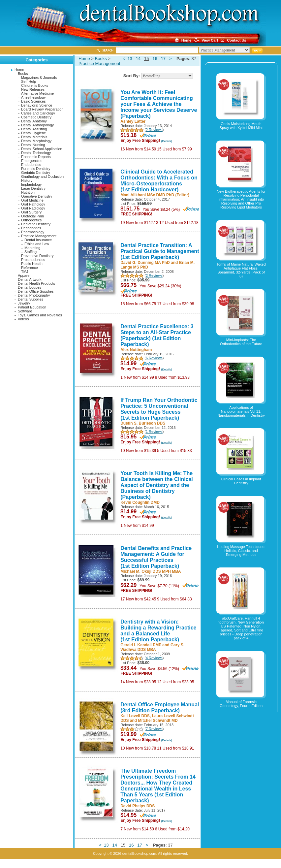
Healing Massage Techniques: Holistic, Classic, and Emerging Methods (241, 551)
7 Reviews (154, 729)
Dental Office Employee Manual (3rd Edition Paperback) (160, 707)
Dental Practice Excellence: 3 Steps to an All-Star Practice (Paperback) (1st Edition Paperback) (157, 335)
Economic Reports (36, 157)
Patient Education (32, 307)
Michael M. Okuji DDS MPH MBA (151, 571)
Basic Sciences (33, 101)
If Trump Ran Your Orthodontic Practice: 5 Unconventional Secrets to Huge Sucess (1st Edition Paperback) (159, 409)
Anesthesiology (33, 97)
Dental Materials (34, 137)
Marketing (32, 248)
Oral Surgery (31, 212)
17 (163, 59)
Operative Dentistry (37, 196)
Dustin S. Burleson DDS (143, 423)
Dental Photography (34, 295)
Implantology (31, 184)
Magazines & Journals (39, 78)
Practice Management (39, 236)
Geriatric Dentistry (36, 173)
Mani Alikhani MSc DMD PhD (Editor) (155, 195)
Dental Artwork (30, 279)
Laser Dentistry (33, 188)
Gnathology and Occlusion (42, 177)
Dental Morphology (36, 141)
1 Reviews (154, 432)
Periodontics (31, 228)
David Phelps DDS (138, 806)
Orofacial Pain (32, 216)
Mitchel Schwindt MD (158, 721)
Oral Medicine (32, 200)
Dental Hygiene (33, 133)
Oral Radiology (33, 208)
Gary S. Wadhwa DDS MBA (152, 647)
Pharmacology (33, 232)
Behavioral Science (37, 105)
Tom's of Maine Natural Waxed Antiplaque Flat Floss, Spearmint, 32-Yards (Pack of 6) (241, 270)
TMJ (25, 272)
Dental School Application (42, 149)
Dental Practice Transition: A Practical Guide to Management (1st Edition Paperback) (160, 251)
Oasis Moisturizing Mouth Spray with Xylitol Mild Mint (241, 126)
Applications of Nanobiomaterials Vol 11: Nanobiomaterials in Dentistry (241, 411)
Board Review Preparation (42, 109)
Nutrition (28, 192)
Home (19, 70)
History (27, 180)
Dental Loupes (30, 287)
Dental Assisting (34, 129)
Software (25, 311)
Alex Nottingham (136, 350)
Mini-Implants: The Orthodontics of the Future (241, 342)
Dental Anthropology (37, 125)
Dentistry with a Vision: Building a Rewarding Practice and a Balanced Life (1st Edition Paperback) (158, 631)
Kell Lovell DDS (135, 716)
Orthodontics (31, 220)
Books (23, 74)
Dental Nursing (33, 145)
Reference (30, 268)
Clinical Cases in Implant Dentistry (241, 481)
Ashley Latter (133, 121)
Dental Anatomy (34, 121)
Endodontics (31, 165)
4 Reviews (154, 658)
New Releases (33, 89)
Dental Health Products (36, 283)
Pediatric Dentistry (36, 224)
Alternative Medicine (37, 93)
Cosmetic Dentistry (36, 117)
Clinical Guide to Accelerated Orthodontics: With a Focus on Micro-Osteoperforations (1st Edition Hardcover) (159, 181)
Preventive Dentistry (37, 256)
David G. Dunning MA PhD (145, 263)
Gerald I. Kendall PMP (141, 645)
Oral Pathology (33, 204)
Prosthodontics (33, 260)
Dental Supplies (31, 299)
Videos (23, 319)
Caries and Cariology (38, 113)
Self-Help (29, 81)
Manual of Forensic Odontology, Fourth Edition (241, 704)
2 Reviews (154, 130)
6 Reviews (154, 358)
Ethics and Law (37, 244)
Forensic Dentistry (36, 169)
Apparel (24, 275)
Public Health (32, 264)
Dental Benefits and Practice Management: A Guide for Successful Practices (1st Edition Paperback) (156, 557)
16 (155, 59)
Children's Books (35, 85)
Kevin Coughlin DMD (140, 502)
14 (138, 59)
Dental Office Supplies (36, 291)
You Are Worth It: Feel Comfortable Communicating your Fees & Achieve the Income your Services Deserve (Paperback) (159, 104)
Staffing (31, 252)
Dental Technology (36, 153)
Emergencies (32, 161)
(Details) (167, 141)
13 (130, 59)
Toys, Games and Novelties (40, 315)
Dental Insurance (38, 240)
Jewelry (24, 303)
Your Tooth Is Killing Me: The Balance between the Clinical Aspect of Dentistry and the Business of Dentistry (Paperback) (157, 485)
